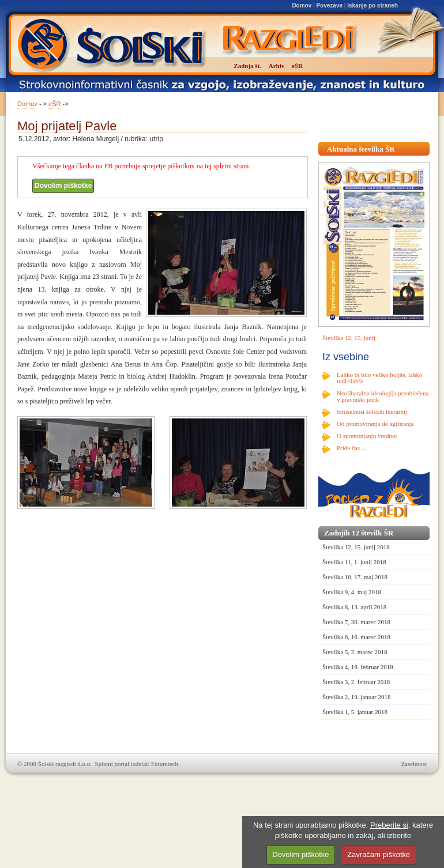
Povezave (329, 5)
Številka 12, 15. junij (349, 338)
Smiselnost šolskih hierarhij (372, 412)
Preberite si (389, 825)
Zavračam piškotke (379, 854)
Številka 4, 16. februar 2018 (358, 667)
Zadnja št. (247, 66)
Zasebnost (414, 764)
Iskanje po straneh (372, 5)
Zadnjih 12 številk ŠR (359, 533)
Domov (302, 5)
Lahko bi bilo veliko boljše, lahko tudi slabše (379, 378)
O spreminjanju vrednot (367, 436)
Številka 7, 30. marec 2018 (356, 622)
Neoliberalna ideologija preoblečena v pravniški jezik (383, 396)
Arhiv (277, 66)
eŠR (54, 104)
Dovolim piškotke (63, 186)
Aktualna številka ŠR (361, 149)
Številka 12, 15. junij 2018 (356, 547)
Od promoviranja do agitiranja (375, 424)
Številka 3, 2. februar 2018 (356, 682)
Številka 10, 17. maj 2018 (355, 577)
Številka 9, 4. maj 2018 (352, 592)
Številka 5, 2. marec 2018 (355, 652)
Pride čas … (352, 448)
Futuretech (165, 764)
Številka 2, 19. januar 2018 (357, 697)
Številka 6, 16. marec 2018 (356, 637)
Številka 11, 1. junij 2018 (354, 562)
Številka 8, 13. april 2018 (354, 607)
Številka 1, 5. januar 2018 (355, 712)
